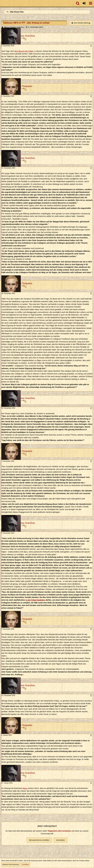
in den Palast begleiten (35, 600)
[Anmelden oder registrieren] (84, 3)
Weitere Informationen (11, 864)
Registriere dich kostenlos (59, 831)
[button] (91, 3)
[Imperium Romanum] (1, 3)
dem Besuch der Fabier (24, 51)
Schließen (25, 864)
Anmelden (61, 840)
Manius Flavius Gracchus (14, 27)
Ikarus (25, 788)
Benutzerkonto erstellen (39, 840)
